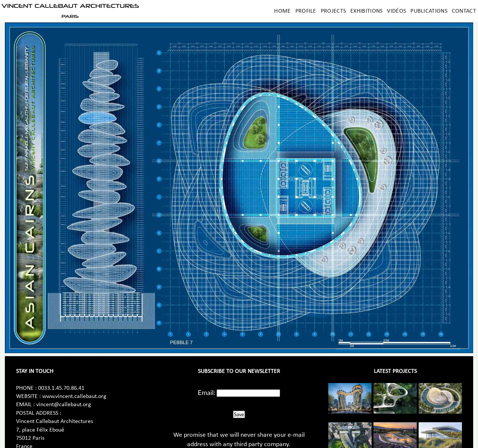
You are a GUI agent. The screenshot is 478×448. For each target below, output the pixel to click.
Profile (306, 11)
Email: (207, 392)
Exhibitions (366, 11)
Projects (333, 11)
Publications (429, 11)
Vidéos (396, 11)
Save (239, 414)
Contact (464, 11)
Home (282, 11)
